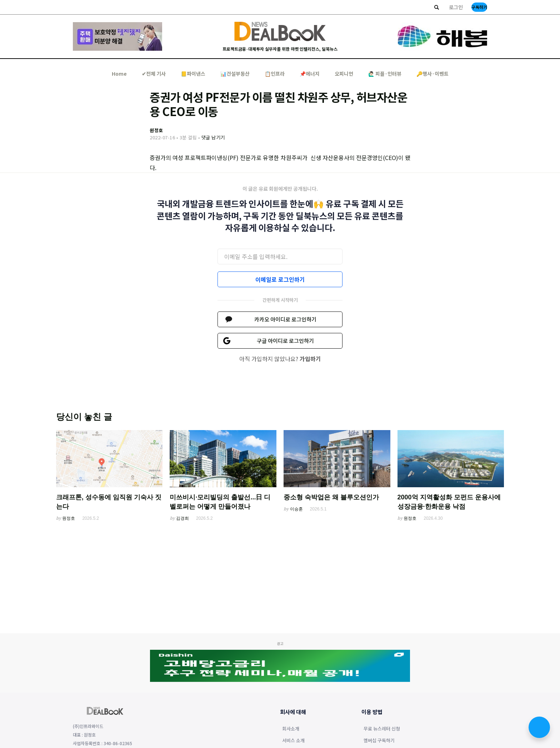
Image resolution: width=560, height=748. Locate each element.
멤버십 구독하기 (379, 741)
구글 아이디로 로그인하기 (285, 341)
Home (119, 74)
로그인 (456, 7)
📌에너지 (310, 74)
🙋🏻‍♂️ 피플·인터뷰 (385, 74)
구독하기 (479, 7)
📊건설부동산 (235, 74)
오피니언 (344, 74)
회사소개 (291, 729)
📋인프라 (275, 74)
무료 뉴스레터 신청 (382, 729)
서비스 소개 (293, 741)
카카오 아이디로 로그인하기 (285, 319)
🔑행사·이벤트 (432, 74)
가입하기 (310, 359)
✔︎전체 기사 (154, 74)
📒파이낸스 (193, 74)
